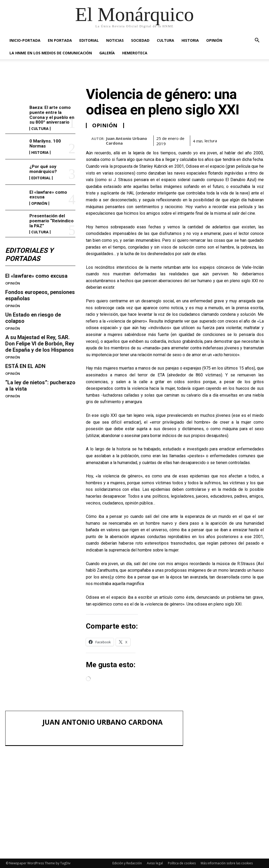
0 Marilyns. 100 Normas (45, 143)
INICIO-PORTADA (25, 40)
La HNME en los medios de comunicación (51, 53)
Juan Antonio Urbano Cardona (126, 141)
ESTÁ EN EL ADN (25, 366)
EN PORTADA (60, 40)
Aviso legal (155, 863)
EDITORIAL (89, 40)
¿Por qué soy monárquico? (43, 169)
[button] (257, 41)
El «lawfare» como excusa (48, 195)
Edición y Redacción (127, 863)
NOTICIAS (115, 40)
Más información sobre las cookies (227, 863)
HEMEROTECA (135, 53)
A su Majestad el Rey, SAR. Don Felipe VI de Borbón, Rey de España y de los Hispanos (40, 344)
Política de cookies (182, 863)
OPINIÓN (214, 40)
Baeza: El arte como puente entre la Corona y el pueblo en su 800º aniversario (52, 115)
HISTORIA (190, 40)
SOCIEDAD (140, 40)
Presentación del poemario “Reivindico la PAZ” (51, 221)
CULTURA (165, 40)
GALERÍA (107, 53)
